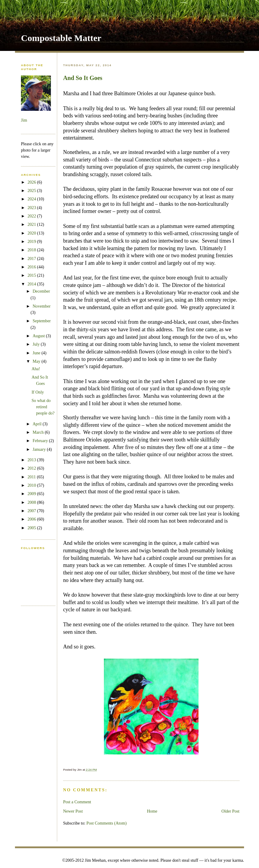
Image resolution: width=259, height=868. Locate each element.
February (41, 441)
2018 (32, 250)
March (39, 432)
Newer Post (73, 811)
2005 (32, 528)
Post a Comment (77, 802)
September (42, 321)
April (38, 424)
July (37, 344)
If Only (38, 392)
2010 (32, 485)
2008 (32, 502)
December (41, 291)
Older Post (231, 811)
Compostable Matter (61, 38)
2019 (32, 241)
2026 (32, 182)
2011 (32, 477)
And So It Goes (83, 78)
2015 (32, 275)
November (42, 306)
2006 (32, 519)
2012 (32, 468)
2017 (32, 258)
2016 (32, 267)
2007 (32, 511)
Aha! (36, 369)
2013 (32, 460)
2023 (32, 208)
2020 (32, 233)
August (39, 336)
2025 (32, 190)
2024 (32, 199)
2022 (32, 216)
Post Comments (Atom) (107, 823)
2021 (32, 224)
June (37, 353)
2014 (32, 284)
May (37, 361)
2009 (32, 494)
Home (152, 811)
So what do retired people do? (43, 407)
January (40, 449)
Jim (24, 120)
